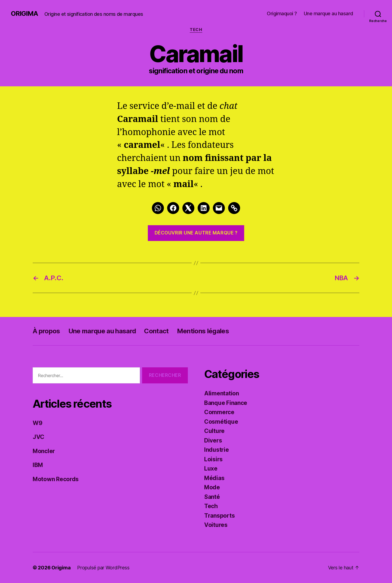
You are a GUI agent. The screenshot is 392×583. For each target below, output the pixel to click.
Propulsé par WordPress (103, 568)
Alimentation (222, 393)
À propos (46, 331)
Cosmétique (221, 422)
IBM (38, 465)
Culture (214, 431)
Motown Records (56, 479)
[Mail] (219, 208)
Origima (24, 14)
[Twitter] (188, 208)
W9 (37, 423)
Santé (212, 497)
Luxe (211, 468)
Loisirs (213, 459)
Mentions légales (203, 331)
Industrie (217, 450)
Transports (219, 516)
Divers (213, 440)
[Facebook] (173, 208)
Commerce (219, 412)
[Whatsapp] (158, 208)
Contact (156, 331)
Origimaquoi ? (282, 13)
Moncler (44, 451)
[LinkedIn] (204, 208)
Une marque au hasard (328, 13)
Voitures (216, 525)
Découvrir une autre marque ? (196, 233)
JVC (39, 437)
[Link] (234, 208)
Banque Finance (226, 403)
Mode (212, 487)
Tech (196, 30)
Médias (214, 478)
